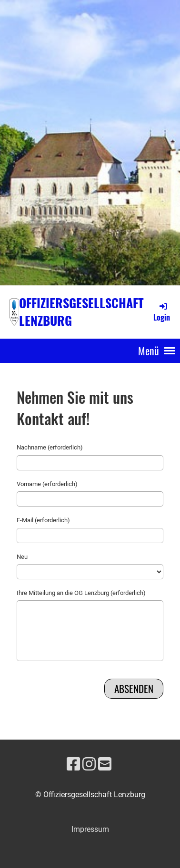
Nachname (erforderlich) (50, 447)
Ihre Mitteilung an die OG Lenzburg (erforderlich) (81, 593)
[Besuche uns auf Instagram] (89, 764)
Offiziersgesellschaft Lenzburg (81, 312)
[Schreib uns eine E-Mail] (105, 764)
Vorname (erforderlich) (47, 484)
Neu (22, 557)
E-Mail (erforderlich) (43, 520)
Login (162, 312)
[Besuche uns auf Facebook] (73, 764)
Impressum (90, 829)
